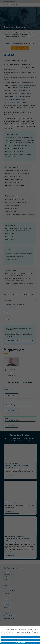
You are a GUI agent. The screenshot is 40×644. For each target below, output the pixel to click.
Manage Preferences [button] (20, 643)
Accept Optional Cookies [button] (20, 637)
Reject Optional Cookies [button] (20, 640)
